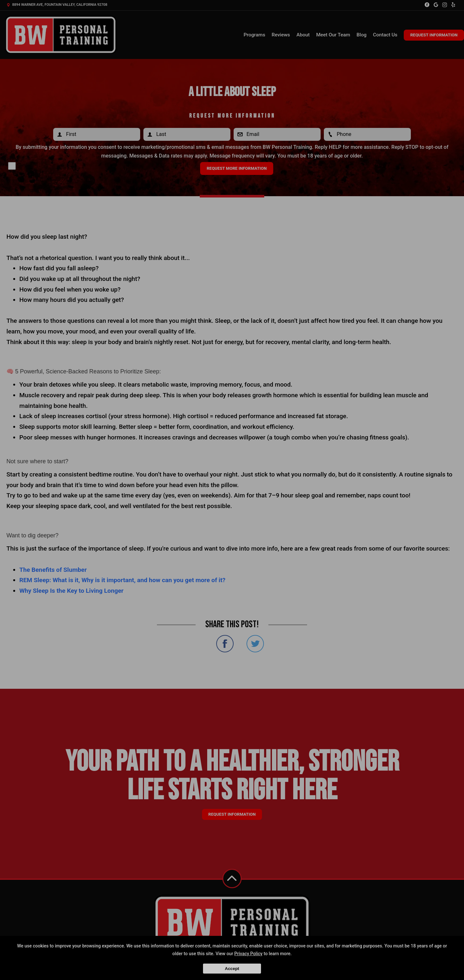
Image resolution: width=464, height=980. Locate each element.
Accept (232, 969)
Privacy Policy (248, 954)
